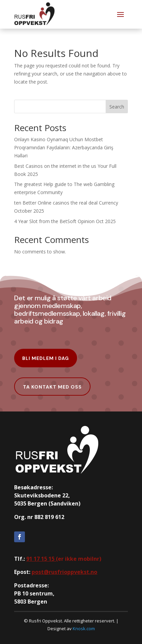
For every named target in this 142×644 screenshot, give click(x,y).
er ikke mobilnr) (64, 559)
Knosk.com (84, 628)
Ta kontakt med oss (52, 387)
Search (117, 107)
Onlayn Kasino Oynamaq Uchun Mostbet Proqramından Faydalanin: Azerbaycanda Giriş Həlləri (64, 147)
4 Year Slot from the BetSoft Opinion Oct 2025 (65, 221)
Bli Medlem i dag (46, 358)
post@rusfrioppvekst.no (64, 572)
